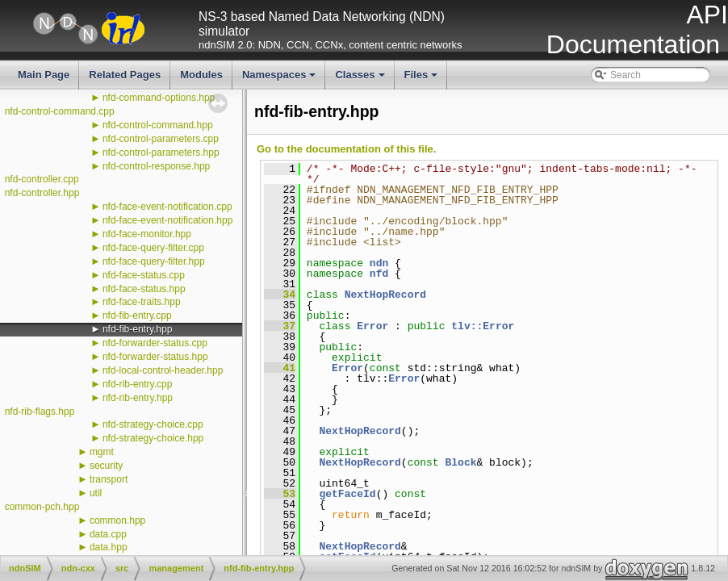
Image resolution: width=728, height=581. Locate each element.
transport (109, 479)
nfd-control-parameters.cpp (161, 139)
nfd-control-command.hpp (158, 125)
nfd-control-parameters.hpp (161, 153)
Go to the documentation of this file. (346, 149)
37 (280, 326)
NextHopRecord (385, 295)
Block (460, 462)
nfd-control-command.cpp (60, 111)
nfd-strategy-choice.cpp (153, 424)
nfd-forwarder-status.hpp (155, 357)
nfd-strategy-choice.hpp (153, 438)
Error (372, 326)
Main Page (44, 75)
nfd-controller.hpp (42, 193)
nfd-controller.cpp (42, 179)
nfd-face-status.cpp (144, 275)
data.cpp (108, 534)
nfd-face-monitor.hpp (147, 234)
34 (280, 295)
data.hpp (109, 547)
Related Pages (125, 75)
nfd (379, 274)
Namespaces (280, 79)
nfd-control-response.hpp (156, 166)
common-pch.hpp (42, 507)
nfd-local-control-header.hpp (163, 370)
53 (280, 494)
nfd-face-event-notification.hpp (167, 220)
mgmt (102, 452)
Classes (361, 79)
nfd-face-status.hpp (144, 289)
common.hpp (117, 520)
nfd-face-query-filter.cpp (153, 248)
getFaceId (347, 494)
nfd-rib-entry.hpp (138, 398)
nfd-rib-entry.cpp (137, 384)
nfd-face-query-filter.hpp (154, 261)
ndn (379, 263)
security (106, 466)
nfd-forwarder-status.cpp (155, 343)
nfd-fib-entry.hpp (138, 329)
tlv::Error (483, 326)
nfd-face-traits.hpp (142, 302)
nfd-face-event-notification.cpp (167, 207)
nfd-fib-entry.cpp (137, 316)
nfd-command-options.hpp (159, 98)
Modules (201, 75)
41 (280, 368)
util (96, 493)
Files (423, 79)
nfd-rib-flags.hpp (40, 412)
